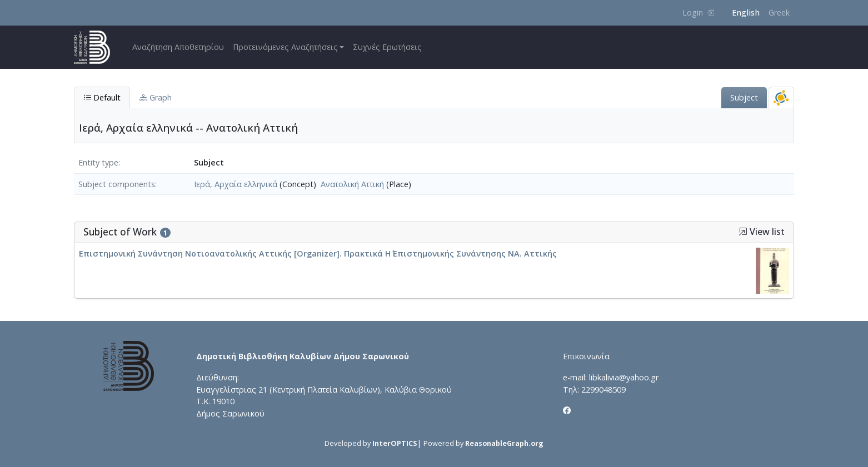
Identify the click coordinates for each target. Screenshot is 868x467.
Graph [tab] (156, 97)
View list (762, 232)
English (746, 12)
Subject (744, 97)
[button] (743, 232)
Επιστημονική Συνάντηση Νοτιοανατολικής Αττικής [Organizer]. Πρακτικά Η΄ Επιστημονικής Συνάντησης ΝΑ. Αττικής (318, 253)
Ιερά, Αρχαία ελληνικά (236, 184)
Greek (779, 12)
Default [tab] (102, 97)
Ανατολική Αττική (352, 184)
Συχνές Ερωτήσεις (387, 47)
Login (698, 12)
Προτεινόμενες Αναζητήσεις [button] (285, 47)
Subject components (117, 184)
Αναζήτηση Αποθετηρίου (178, 47)
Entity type (98, 162)
